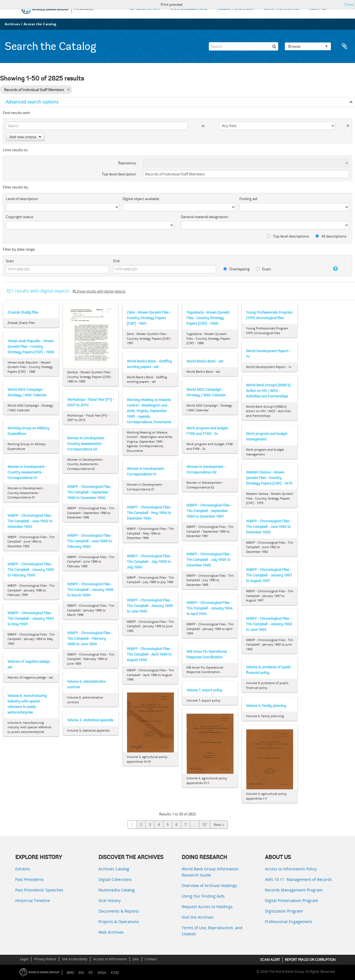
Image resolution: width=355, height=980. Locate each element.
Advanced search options (32, 102)
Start (10, 261)
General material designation (205, 217)
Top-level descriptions (288, 236)
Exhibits (23, 869)
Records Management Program (294, 890)
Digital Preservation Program (291, 900)
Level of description (22, 199)
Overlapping (236, 269)
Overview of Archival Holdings (209, 885)
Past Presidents (30, 879)
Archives (12, 24)
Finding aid (248, 199)
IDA (81, 973)
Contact (151, 959)
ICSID (115, 973)
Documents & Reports (119, 911)
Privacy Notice (45, 959)
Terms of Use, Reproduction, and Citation (212, 931)
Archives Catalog (114, 869)
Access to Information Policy (291, 869)
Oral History (110, 900)
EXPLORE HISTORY (145, 9)
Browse (308, 46)
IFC (91, 973)
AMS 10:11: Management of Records (298, 879)
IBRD (70, 973)
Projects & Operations (119, 922)
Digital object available (141, 199)
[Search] (244, 46)
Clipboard (344, 46)
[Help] (331, 269)
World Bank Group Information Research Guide (210, 872)
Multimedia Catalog (117, 890)
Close (349, 4)
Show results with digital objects (99, 291)
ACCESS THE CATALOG (235, 9)
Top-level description (119, 174)
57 (205, 825)
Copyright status (20, 217)
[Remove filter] (68, 90)
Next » (219, 825)
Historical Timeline (33, 900)
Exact (263, 269)
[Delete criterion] (342, 124)
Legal (24, 959)
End (116, 261)
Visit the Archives (198, 917)
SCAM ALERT (270, 960)
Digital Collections (115, 879)
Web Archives (111, 932)
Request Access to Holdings (207, 907)
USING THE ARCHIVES (282, 9)
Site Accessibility (75, 959)
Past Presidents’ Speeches (39, 890)
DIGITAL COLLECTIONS (189, 9)
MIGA (102, 973)
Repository (127, 163)
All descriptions (331, 236)
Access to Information (110, 959)
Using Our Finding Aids (203, 896)
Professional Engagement (288, 922)
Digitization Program (284, 911)
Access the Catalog (40, 24)
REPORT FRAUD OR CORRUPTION (310, 960)
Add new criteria (25, 137)
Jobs (136, 959)
